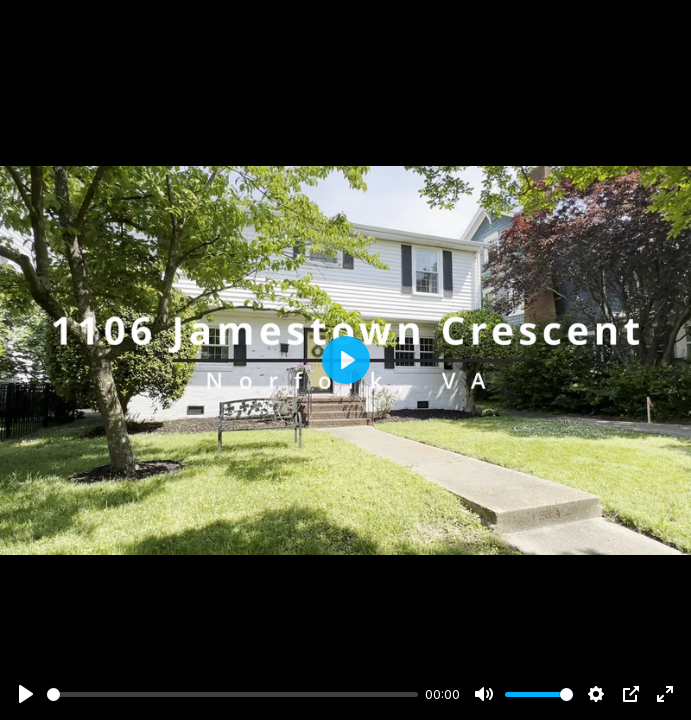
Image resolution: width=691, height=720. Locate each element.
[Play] (26, 694)
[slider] (232, 694)
